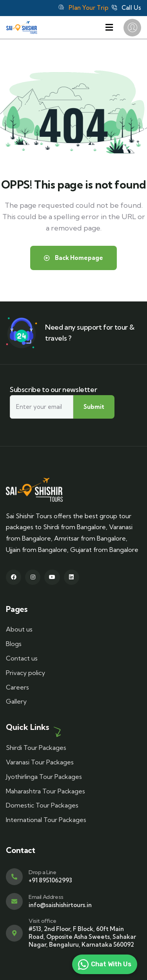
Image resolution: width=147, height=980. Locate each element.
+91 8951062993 (50, 880)
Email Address (46, 897)
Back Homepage (73, 258)
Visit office (42, 921)
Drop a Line (43, 872)
